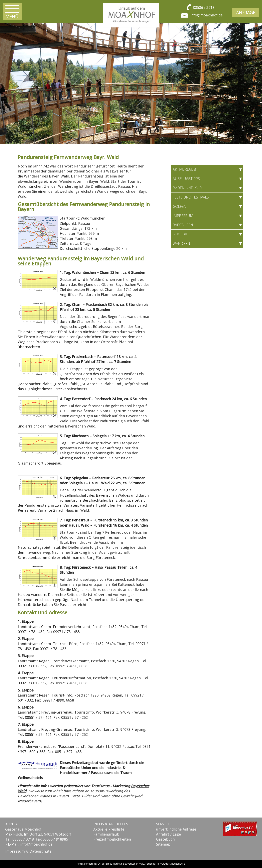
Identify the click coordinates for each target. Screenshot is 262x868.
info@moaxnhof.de (206, 15)
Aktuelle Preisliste (109, 829)
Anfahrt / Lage (168, 834)
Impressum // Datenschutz (28, 851)
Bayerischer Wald (134, 864)
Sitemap (163, 844)
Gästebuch (165, 839)
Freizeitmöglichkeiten (112, 839)
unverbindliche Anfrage (176, 829)
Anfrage (246, 12)
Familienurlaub (106, 834)
